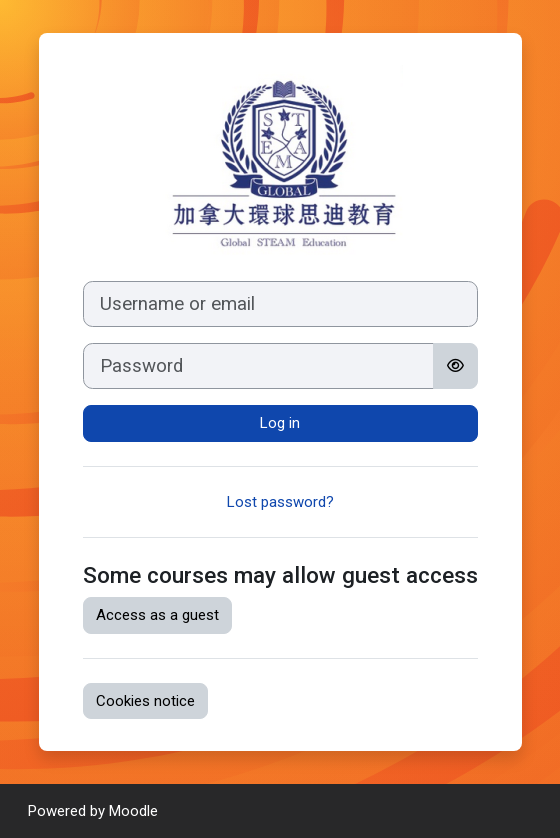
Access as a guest (157, 615)
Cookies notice (145, 701)
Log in (280, 423)
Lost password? (280, 502)
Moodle (133, 811)
